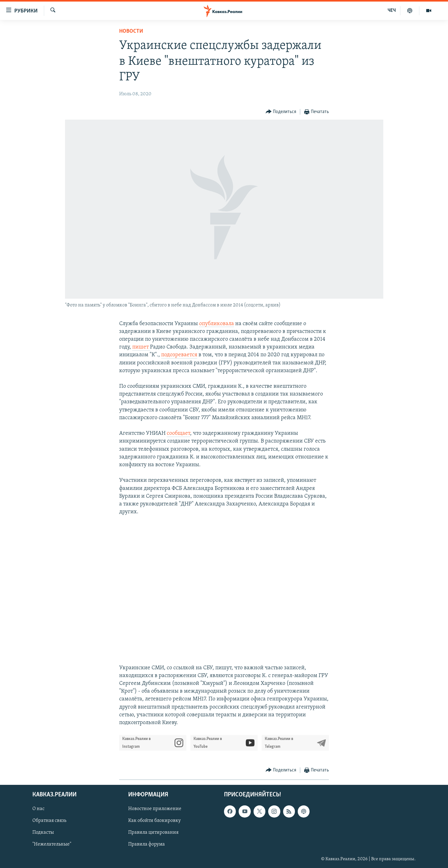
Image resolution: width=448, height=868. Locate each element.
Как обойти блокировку (154, 821)
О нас (38, 809)
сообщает (178, 433)
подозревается (179, 355)
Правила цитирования (153, 833)
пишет (141, 347)
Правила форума (147, 845)
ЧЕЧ (392, 11)
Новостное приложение (155, 809)
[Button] (281, 112)
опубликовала (217, 324)
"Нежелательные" (52, 845)
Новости (131, 31)
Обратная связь (49, 821)
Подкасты (43, 833)
